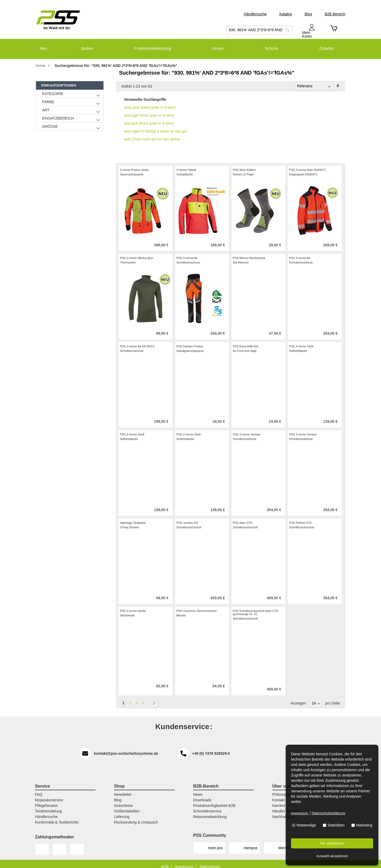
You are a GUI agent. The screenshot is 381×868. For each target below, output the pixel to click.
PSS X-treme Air (187, 252)
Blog (308, 14)
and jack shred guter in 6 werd (149, 117)
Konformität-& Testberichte (57, 816)
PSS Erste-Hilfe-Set (246, 340)
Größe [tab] (50, 121)
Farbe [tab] (48, 96)
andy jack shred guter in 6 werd (150, 102)
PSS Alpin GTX (243, 517)
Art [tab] (46, 104)
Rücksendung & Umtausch (136, 816)
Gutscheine (123, 800)
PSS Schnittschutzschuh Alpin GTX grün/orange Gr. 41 (256, 607)
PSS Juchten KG (187, 517)
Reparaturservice (49, 794)
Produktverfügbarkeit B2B (214, 800)
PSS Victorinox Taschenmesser (197, 605)
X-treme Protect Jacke (134, 164)
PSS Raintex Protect (190, 340)
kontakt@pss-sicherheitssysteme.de (126, 748)
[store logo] (58, 20)
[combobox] (259, 30)
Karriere (279, 800)
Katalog (286, 14)
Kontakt (278, 794)
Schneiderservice (207, 805)
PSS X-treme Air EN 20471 (137, 340)
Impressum (300, 813)
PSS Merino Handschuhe (249, 252)
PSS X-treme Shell (301, 340)
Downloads (202, 794)
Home (41, 60)
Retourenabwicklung (210, 811)
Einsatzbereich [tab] (58, 112)
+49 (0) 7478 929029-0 (211, 748)
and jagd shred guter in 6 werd (149, 110)
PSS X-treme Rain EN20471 (308, 164)
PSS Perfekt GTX (301, 517)
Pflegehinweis (46, 800)
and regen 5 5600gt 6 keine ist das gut (155, 125)
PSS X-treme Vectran (247, 429)
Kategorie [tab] (53, 88)
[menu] (190, 46)
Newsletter (123, 789)
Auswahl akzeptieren (332, 856)
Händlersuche (255, 14)
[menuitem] (40, 46)
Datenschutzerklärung (328, 813)
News (198, 789)
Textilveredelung (48, 805)
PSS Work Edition (244, 164)
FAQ (39, 789)
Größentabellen (127, 805)
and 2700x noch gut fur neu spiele (152, 133)
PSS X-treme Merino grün (137, 252)
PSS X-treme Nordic (133, 605)
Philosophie (282, 789)
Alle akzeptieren (332, 843)
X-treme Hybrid (186, 164)
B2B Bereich (335, 14)
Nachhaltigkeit (284, 811)
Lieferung (122, 811)
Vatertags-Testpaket (133, 517)
